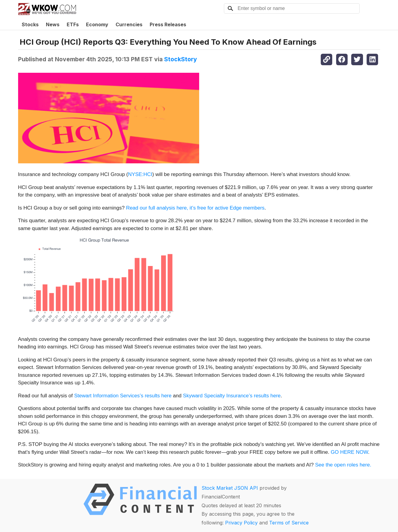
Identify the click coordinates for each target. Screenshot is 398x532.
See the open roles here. (343, 465)
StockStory (181, 59)
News (53, 24)
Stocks (30, 24)
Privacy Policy (241, 523)
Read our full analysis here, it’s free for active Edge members (195, 208)
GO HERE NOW (349, 452)
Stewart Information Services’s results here (123, 396)
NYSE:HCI (140, 174)
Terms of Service (289, 523)
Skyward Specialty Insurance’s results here (232, 396)
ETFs (73, 24)
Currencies (129, 24)
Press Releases (168, 24)
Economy (97, 24)
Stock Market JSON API (230, 488)
